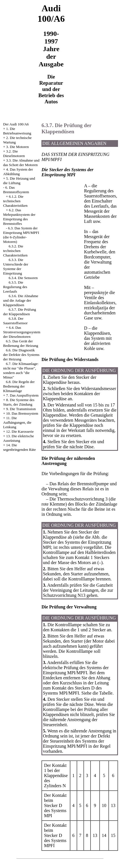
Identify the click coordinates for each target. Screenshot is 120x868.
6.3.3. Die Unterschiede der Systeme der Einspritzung (16, 267)
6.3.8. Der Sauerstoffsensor (15, 321)
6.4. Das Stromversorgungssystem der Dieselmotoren (22, 332)
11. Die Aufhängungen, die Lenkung (17, 422)
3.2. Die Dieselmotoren (14, 154)
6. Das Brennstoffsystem (16, 190)
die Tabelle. (103, 693)
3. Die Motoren (18, 147)
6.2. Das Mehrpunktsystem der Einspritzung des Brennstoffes (19, 217)
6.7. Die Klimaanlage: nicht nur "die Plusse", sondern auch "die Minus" (21, 370)
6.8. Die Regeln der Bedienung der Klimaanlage (19, 386)
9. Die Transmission (21, 409)
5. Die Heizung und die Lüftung (19, 181)
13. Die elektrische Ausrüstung (18, 438)
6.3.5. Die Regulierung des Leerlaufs (15, 287)
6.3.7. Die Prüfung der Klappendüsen (20, 312)
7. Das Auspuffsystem (22, 395)
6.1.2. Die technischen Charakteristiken (15, 201)
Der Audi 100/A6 (16, 124)
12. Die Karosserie (20, 431)
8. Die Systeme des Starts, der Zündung (19, 402)
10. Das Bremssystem (22, 413)
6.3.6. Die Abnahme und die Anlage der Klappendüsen (21, 300)
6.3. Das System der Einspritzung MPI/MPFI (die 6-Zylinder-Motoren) (21, 235)
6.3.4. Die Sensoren (23, 278)
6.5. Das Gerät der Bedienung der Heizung (21, 343)
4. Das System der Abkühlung (18, 172)
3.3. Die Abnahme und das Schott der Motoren (21, 163)
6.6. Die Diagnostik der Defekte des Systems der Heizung (21, 355)
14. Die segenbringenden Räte (19, 447)
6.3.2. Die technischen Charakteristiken (15, 251)
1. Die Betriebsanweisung (17, 131)
